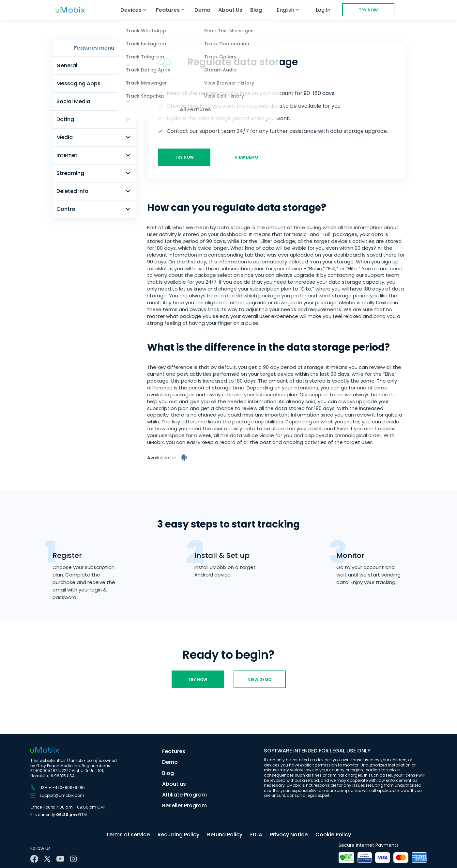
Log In (323, 10)
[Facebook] (34, 859)
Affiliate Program (184, 795)
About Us (230, 10)
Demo (202, 10)
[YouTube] (60, 859)
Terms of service (128, 835)
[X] (47, 859)
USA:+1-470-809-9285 (58, 788)
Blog (256, 10)
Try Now (368, 10)
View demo (246, 157)
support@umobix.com (57, 796)
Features (174, 751)
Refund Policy (225, 835)
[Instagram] (73, 859)
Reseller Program (184, 805)
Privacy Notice (289, 835)
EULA (256, 835)
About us (174, 784)
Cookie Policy (333, 835)
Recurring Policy (178, 835)
